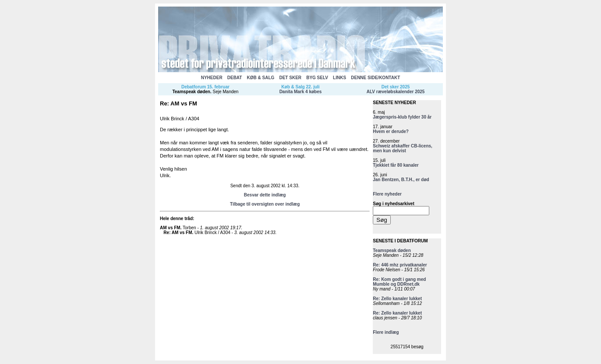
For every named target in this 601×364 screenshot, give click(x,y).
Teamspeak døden (191, 92)
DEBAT (235, 78)
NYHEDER (212, 78)
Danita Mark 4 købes (301, 92)
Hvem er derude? (391, 131)
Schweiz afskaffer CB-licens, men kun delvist (403, 148)
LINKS (339, 78)
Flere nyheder (387, 194)
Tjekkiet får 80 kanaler (396, 165)
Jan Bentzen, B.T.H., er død (401, 180)
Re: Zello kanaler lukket (397, 299)
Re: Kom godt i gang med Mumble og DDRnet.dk (399, 282)
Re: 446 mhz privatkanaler (400, 265)
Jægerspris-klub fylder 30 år (402, 117)
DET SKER (290, 78)
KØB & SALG (261, 78)
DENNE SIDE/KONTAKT (375, 78)
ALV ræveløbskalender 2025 (396, 92)
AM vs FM (170, 228)
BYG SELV (317, 78)
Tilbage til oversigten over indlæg (265, 204)
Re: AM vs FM (178, 233)
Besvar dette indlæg (265, 195)
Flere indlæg (386, 332)
